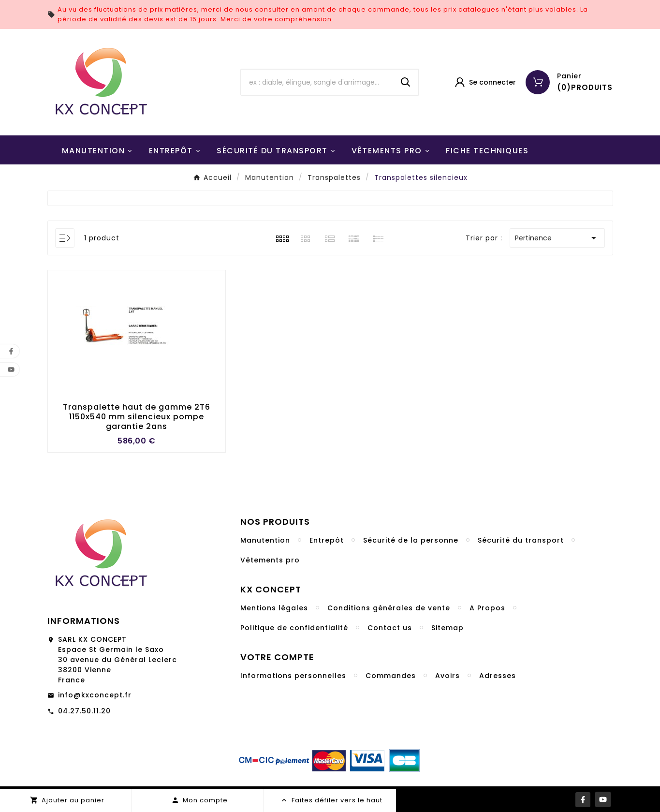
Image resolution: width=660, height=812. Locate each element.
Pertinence (557, 238)
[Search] (406, 82)
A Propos (487, 608)
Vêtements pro (270, 560)
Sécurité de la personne (411, 540)
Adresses (498, 676)
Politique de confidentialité (294, 628)
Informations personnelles (293, 676)
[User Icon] (485, 82)
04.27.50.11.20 (84, 711)
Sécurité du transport (521, 540)
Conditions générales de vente (389, 608)
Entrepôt (327, 540)
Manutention (265, 540)
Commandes (391, 676)
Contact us (390, 628)
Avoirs (447, 676)
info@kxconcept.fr (95, 695)
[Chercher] (317, 82)
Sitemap (447, 628)
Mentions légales (274, 608)
